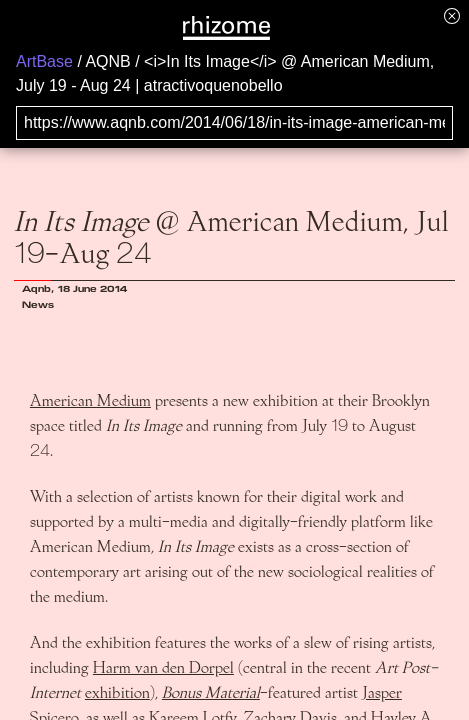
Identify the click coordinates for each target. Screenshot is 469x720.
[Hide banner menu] (452, 15)
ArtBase (44, 61)
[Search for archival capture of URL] (234, 123)
